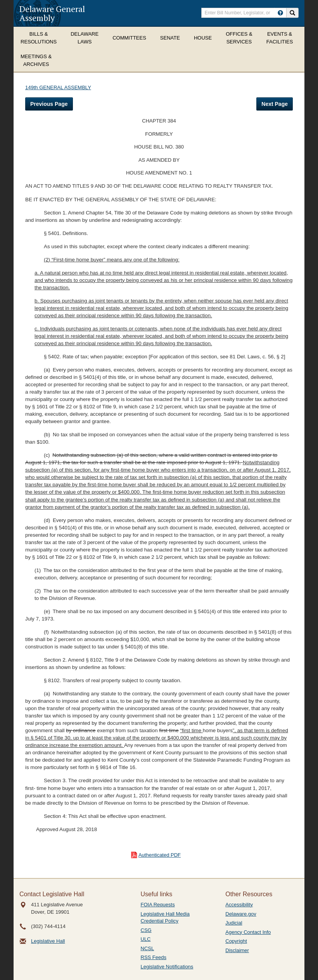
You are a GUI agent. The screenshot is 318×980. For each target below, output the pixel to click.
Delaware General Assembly (52, 13)
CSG (146, 930)
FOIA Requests (158, 905)
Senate (170, 38)
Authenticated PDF (160, 855)
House (203, 38)
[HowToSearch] (280, 13)
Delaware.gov (241, 914)
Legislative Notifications (167, 967)
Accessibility (239, 905)
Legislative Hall (48, 941)
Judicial (234, 923)
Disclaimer (237, 950)
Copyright (236, 941)
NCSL (148, 948)
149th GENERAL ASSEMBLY (58, 87)
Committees (129, 38)
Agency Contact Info (248, 932)
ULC (146, 939)
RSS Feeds (154, 957)
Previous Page (49, 104)
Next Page (275, 104)
